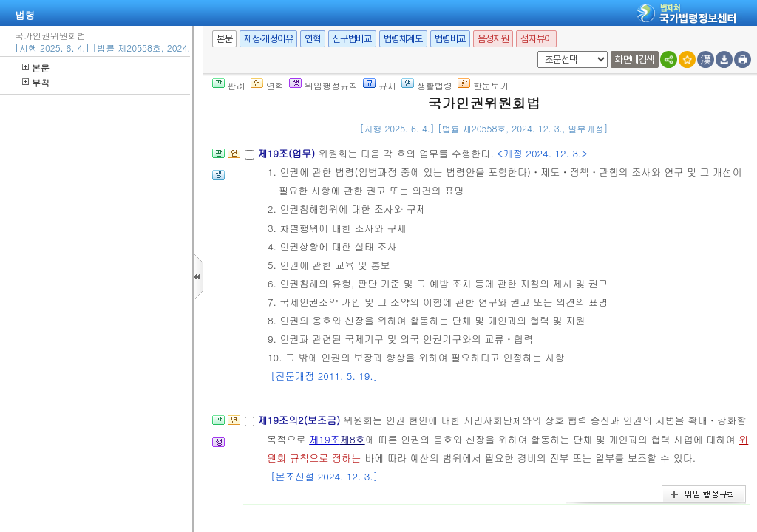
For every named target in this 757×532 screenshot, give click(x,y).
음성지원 (493, 39)
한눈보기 (483, 85)
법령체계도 (403, 39)
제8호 (353, 439)
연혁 (312, 39)
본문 (36, 68)
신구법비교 (352, 39)
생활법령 (427, 85)
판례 (229, 85)
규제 (380, 85)
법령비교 (450, 39)
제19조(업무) (288, 153)
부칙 (36, 82)
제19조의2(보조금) (300, 420)
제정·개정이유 (268, 39)
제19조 (325, 439)
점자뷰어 (536, 39)
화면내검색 (635, 59)
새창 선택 (535, 51)
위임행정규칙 (323, 85)
